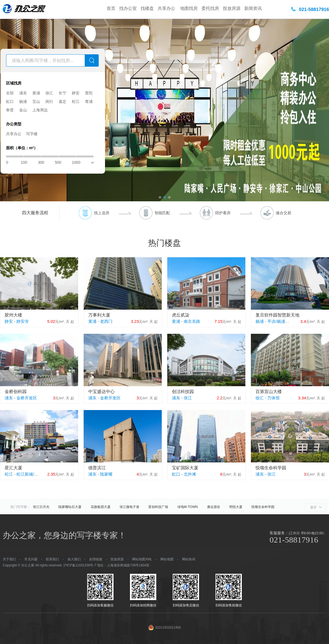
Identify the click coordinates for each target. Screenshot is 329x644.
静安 (76, 93)
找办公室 (128, 8)
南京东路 (192, 321)
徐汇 (49, 93)
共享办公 (167, 8)
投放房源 (232, 8)
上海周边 (40, 110)
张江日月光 (41, 507)
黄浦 (36, 93)
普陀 (89, 93)
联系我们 (52, 559)
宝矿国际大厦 (185, 468)
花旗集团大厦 (101, 507)
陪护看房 (223, 213)
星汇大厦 (13, 468)
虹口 (10, 101)
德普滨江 (97, 468)
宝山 (36, 101)
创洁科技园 (183, 392)
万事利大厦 (99, 315)
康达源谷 (214, 507)
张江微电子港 (129, 507)
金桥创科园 (16, 392)
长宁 (63, 93)
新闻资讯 (253, 8)
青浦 (89, 101)
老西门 (106, 321)
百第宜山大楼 (269, 392)
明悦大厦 (236, 507)
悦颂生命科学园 (271, 468)
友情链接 (96, 559)
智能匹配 (162, 213)
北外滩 (190, 474)
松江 (76, 101)
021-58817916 (314, 9)
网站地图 (167, 559)
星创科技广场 (158, 507)
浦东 (23, 93)
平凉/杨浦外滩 (280, 321)
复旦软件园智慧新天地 (277, 315)
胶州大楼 (13, 315)
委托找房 (210, 8)
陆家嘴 (106, 474)
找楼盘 (147, 8)
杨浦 (23, 101)
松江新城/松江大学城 (36, 474)
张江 (188, 398)
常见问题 (31, 559)
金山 (23, 110)
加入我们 (74, 559)
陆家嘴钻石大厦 (70, 507)
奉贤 (10, 110)
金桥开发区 (27, 398)
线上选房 (102, 213)
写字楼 (32, 134)
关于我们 (9, 559)
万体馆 (273, 398)
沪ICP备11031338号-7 (80, 565)
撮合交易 (283, 213)
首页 (111, 8)
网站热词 (189, 559)
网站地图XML (142, 559)
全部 (10, 93)
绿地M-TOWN (188, 507)
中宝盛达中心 (101, 392)
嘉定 (63, 101)
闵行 (49, 101)
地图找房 (189, 8)
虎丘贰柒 (181, 315)
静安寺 (23, 321)
